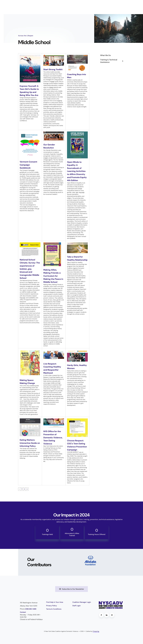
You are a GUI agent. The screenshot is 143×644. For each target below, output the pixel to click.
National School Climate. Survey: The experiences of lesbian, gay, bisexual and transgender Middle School (30, 269)
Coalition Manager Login (82, 605)
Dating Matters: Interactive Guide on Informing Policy (30, 443)
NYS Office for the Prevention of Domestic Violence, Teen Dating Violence (54, 437)
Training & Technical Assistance (113, 61)
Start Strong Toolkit (54, 69)
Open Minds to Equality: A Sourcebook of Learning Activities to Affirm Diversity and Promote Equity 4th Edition (77, 171)
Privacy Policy (52, 609)
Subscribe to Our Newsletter (71, 592)
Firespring (96, 634)
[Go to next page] (27, 492)
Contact (23, 615)
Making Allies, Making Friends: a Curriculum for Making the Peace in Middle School (53, 276)
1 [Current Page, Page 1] (22, 492)
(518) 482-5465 (31, 612)
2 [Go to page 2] (25, 492)
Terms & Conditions (54, 612)
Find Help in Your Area (55, 605)
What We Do (105, 55)
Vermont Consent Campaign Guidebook (29, 165)
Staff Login (77, 609)
